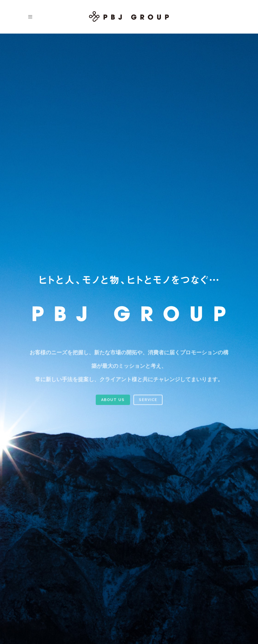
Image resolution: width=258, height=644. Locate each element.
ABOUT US (113, 403)
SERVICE (148, 403)
